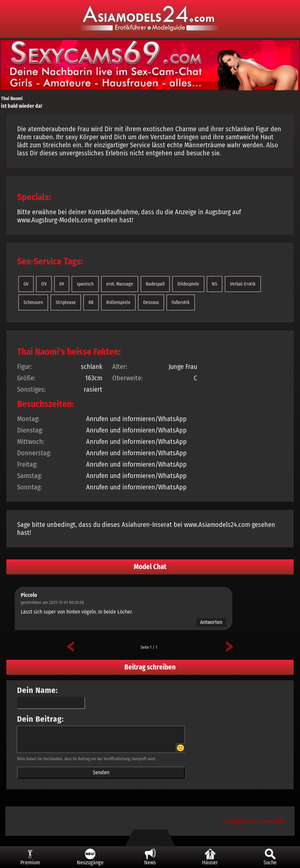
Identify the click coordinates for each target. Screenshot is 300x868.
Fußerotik (181, 302)
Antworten (211, 622)
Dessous (151, 302)
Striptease (66, 302)
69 (62, 284)
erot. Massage (120, 284)
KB (91, 302)
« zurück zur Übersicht (253, 821)
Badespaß (155, 284)
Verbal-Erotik (243, 284)
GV (26, 284)
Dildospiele (188, 284)
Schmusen (33, 302)
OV (44, 284)
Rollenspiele (118, 302)
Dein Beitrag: (41, 719)
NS (215, 284)
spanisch (85, 284)
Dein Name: (38, 690)
